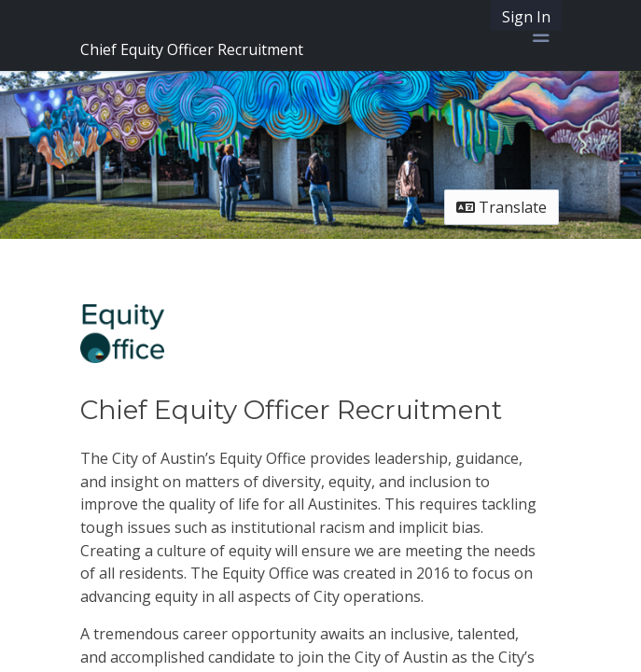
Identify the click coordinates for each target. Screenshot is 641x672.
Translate (502, 207)
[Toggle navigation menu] (541, 35)
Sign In (526, 17)
